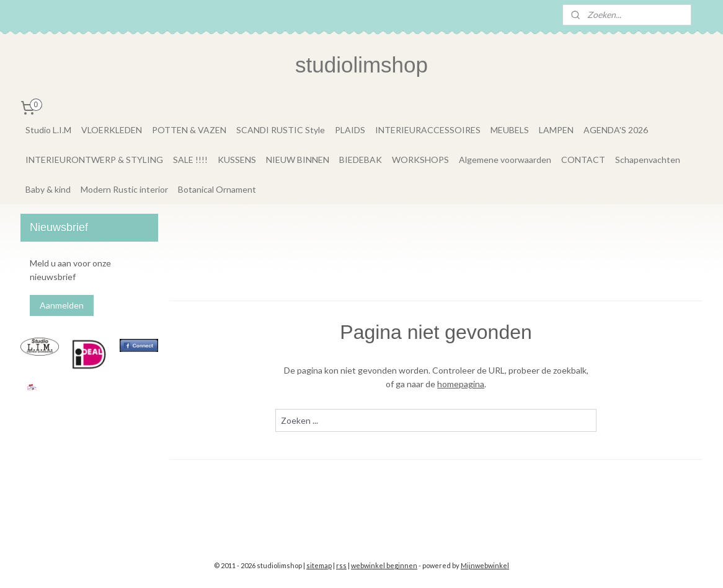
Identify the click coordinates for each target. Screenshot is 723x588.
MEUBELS (510, 130)
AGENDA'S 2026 (616, 130)
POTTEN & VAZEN (189, 130)
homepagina (461, 384)
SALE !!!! (190, 160)
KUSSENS (237, 160)
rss (341, 565)
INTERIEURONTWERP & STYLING (94, 160)
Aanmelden (62, 305)
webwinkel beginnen (384, 565)
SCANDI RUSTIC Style (281, 130)
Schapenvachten (648, 160)
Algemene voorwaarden (505, 160)
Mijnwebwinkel (485, 565)
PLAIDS (350, 130)
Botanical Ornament (217, 189)
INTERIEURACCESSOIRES (428, 130)
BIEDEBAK (361, 160)
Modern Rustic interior (124, 189)
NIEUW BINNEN (298, 160)
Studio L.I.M (48, 130)
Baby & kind (48, 189)
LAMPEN (556, 130)
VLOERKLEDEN (112, 130)
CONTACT (583, 160)
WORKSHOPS (420, 160)
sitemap (319, 565)
